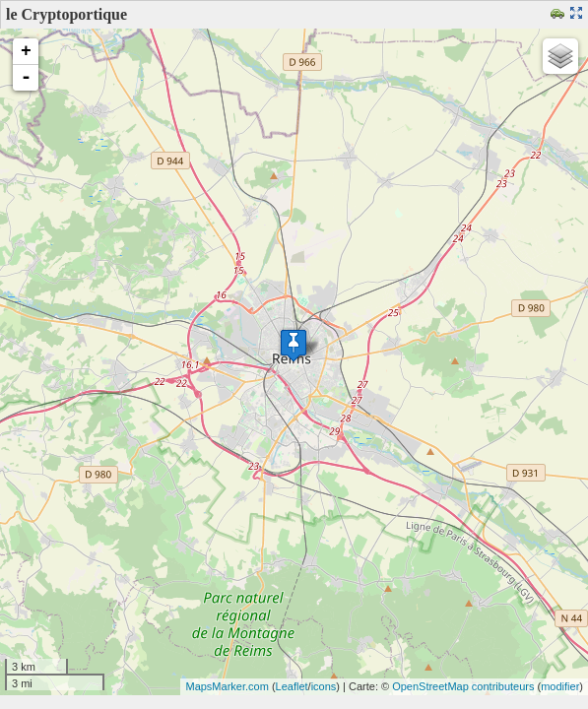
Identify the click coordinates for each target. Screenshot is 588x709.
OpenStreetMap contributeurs (463, 686)
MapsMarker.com (227, 686)
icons (324, 686)
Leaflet (292, 686)
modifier (560, 686)
